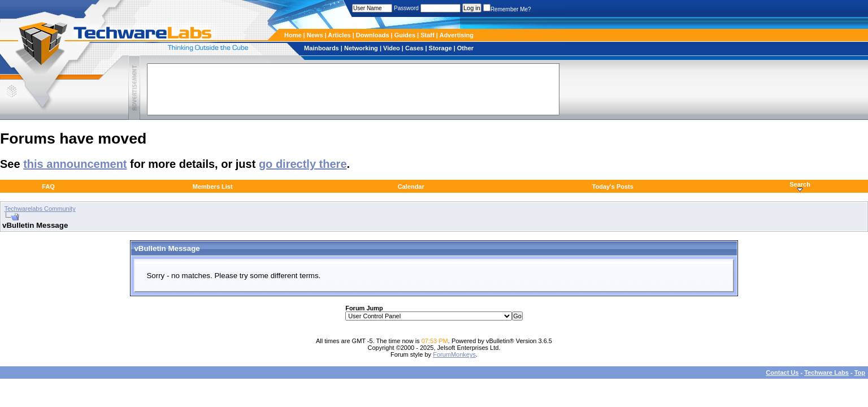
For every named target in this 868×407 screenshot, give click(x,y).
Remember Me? (507, 9)
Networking (362, 48)
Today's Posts (613, 187)
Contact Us (782, 373)
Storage (441, 48)
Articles (340, 35)
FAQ (48, 187)
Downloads (374, 35)
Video (392, 48)
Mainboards (322, 48)
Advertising (456, 35)
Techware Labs (826, 373)
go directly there (303, 164)
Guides (406, 35)
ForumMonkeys (454, 354)
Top (860, 373)
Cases (415, 48)
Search (800, 184)
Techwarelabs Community (40, 209)
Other (465, 48)
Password (406, 8)
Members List (213, 187)
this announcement (75, 164)
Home (293, 35)
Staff (428, 35)
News (316, 35)
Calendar (411, 187)
